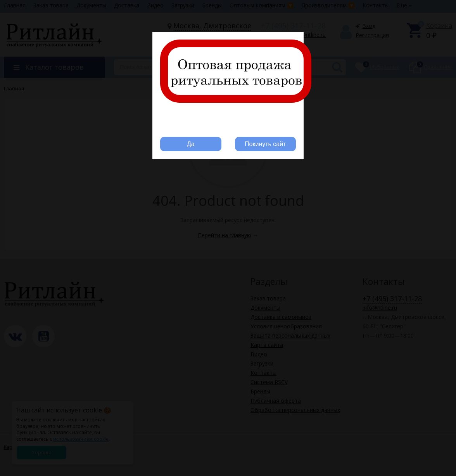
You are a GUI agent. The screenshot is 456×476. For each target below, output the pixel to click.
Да (191, 144)
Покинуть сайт (265, 144)
